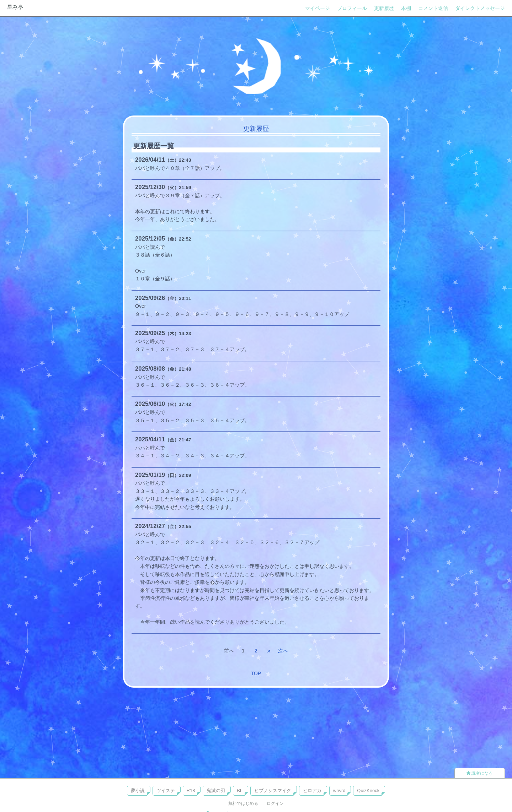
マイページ (318, 8)
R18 (191, 791)
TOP (256, 673)
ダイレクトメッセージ (480, 8)
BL (240, 791)
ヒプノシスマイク (273, 791)
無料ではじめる (243, 803)
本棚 (406, 8)
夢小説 (138, 791)
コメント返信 (433, 8)
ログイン (275, 803)
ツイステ (166, 791)
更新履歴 (384, 8)
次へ (283, 651)
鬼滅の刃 (216, 791)
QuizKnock (368, 791)
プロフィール (352, 8)
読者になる (480, 773)
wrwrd (339, 791)
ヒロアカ (312, 791)
